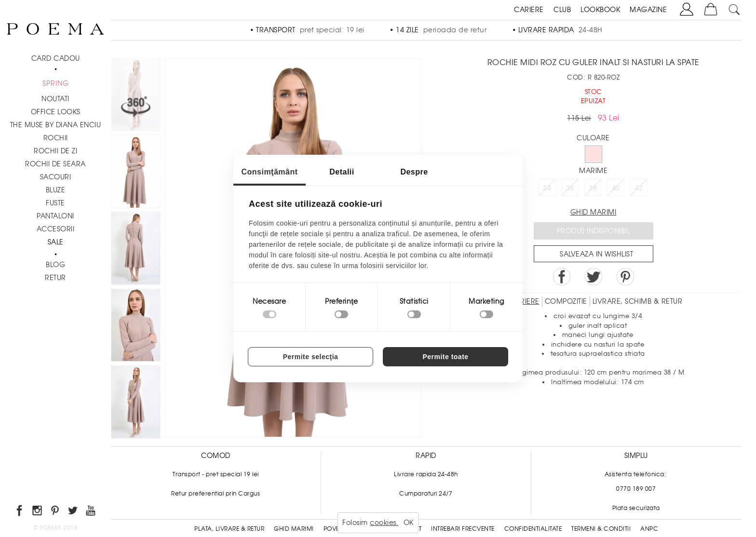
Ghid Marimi (294, 529)
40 (616, 188)
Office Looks (56, 112)
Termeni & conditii (601, 529)
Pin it (625, 277)
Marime (593, 171)
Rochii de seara (55, 164)
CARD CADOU (56, 58)
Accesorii (56, 229)
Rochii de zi (55, 151)
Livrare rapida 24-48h (426, 474)
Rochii (56, 138)
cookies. (384, 523)
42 (639, 188)
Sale (56, 242)
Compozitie (566, 301)
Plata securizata (636, 508)
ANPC (649, 529)
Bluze (56, 190)
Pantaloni (55, 216)
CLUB (562, 10)
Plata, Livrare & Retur (229, 529)
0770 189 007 (636, 489)
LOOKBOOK (600, 10)
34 (547, 188)
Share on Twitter (594, 277)
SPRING (56, 83)
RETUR (55, 278)
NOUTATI (55, 99)
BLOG (55, 265)
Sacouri (56, 177)
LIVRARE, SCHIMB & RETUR (638, 301)
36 (570, 188)
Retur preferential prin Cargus (216, 494)
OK (409, 523)
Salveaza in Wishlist (596, 254)
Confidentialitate (533, 529)
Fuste (55, 203)
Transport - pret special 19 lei (216, 474)
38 (593, 188)
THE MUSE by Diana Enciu (56, 125)
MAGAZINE (648, 10)
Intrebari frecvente (463, 529)
